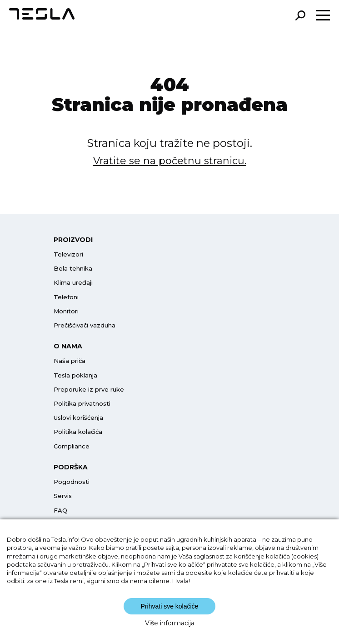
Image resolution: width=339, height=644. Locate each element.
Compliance (72, 446)
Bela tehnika (73, 268)
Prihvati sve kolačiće (170, 606)
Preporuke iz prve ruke (89, 389)
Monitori (66, 311)
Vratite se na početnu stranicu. (170, 161)
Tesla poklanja (75, 375)
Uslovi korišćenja (78, 418)
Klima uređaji (73, 282)
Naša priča (70, 361)
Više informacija (170, 623)
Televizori (68, 254)
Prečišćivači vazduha (85, 325)
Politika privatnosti (82, 403)
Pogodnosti (72, 482)
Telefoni (66, 297)
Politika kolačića (78, 432)
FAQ (60, 510)
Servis (63, 496)
